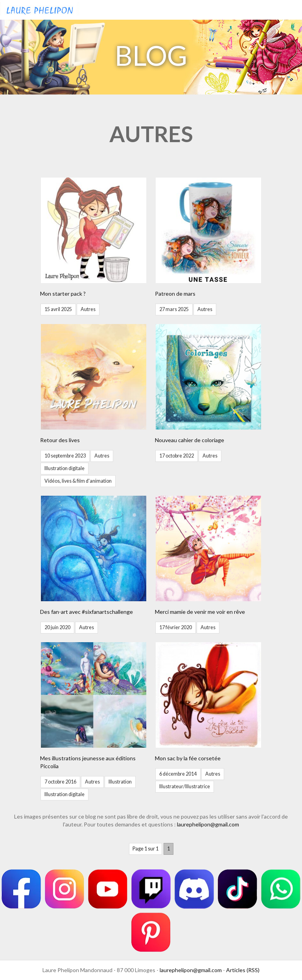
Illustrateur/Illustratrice (185, 786)
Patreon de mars (175, 294)
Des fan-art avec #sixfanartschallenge (87, 612)
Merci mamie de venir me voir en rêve (200, 612)
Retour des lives (60, 440)
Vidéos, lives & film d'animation (78, 481)
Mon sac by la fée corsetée (188, 758)
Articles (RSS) (243, 970)
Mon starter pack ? (63, 294)
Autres (88, 309)
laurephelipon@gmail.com (208, 824)
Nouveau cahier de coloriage (190, 440)
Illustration (120, 782)
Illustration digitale (64, 468)
